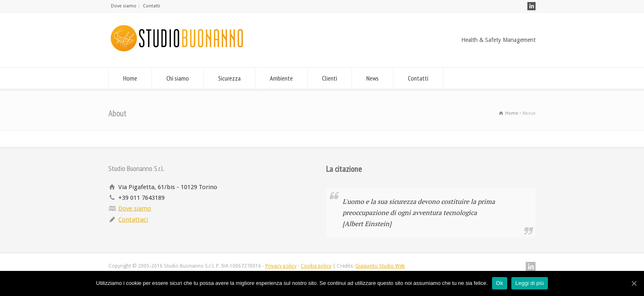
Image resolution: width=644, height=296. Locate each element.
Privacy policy (281, 266)
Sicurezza (229, 78)
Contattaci (133, 220)
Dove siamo (124, 6)
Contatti (152, 6)
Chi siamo (178, 78)
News (373, 78)
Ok (500, 283)
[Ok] (634, 283)
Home (130, 78)
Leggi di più (530, 283)
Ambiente (281, 78)
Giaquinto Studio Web (380, 266)
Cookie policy (316, 266)
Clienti (330, 78)
